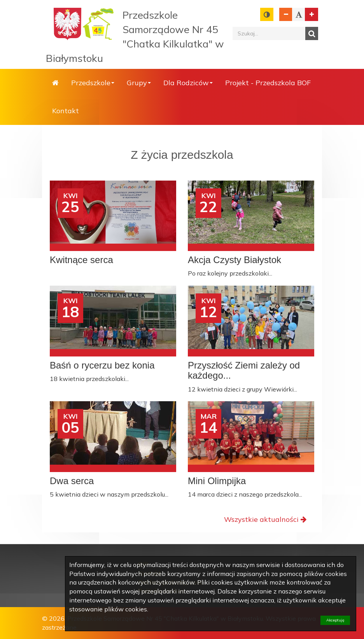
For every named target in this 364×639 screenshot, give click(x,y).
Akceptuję (335, 620)
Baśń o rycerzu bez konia (102, 365)
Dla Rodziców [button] (188, 83)
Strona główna (55, 83)
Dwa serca (72, 481)
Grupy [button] (139, 83)
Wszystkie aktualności (265, 519)
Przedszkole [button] (93, 83)
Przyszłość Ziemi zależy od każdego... (244, 370)
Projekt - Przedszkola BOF (268, 83)
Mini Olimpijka (217, 481)
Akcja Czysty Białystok (234, 260)
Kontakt (66, 111)
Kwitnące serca (81, 260)
